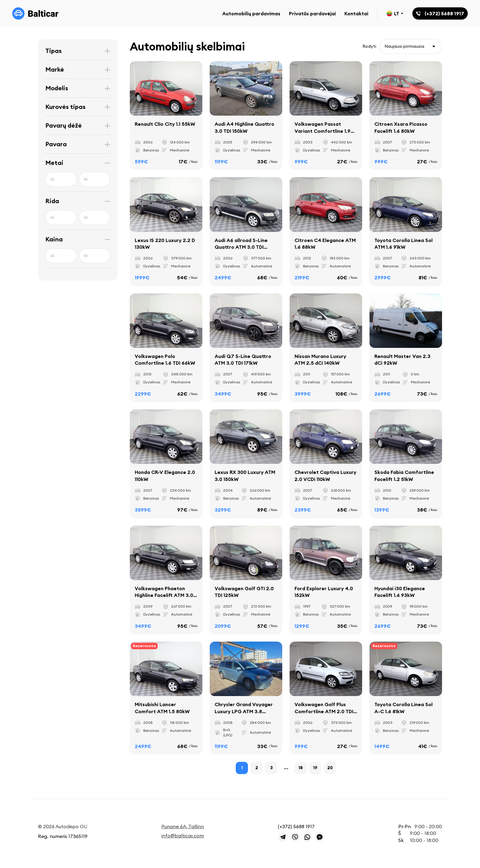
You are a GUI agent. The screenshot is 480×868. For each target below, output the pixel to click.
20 (330, 768)
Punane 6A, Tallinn (183, 826)
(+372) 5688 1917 (296, 826)
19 (315, 768)
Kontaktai (356, 13)
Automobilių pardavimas (251, 13)
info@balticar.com (183, 836)
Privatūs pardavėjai (312, 13)
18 (301, 768)
